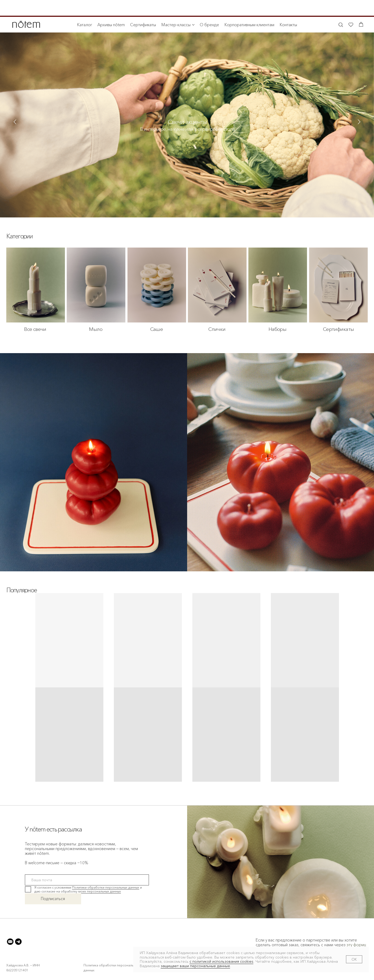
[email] (87, 880)
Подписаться (53, 899)
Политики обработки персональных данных (106, 887)
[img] (187, 130)
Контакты (288, 8)
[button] (341, 8)
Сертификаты (143, 8)
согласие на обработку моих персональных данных (81, 891)
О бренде (209, 8)
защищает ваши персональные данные (195, 966)
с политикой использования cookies (221, 961)
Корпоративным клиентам (249, 8)
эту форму (356, 945)
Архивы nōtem (111, 8)
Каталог (85, 8)
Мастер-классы (176, 8)
